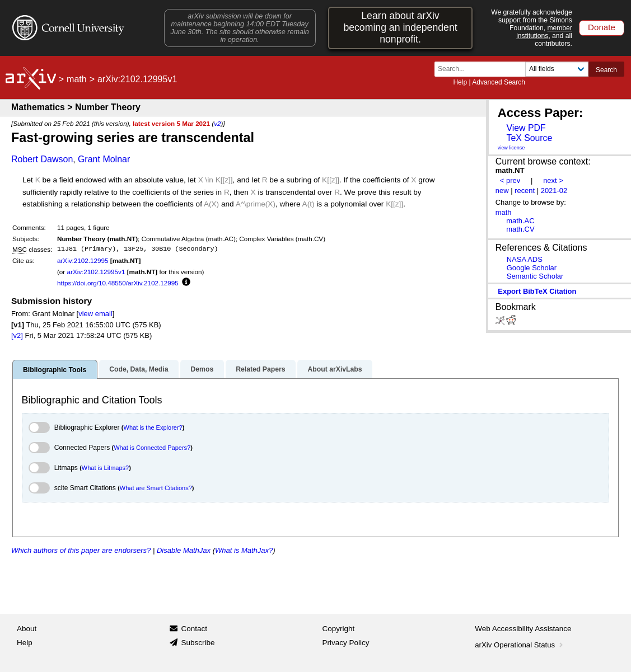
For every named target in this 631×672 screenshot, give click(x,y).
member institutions (544, 32)
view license (511, 148)
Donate (602, 27)
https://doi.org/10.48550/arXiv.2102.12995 (118, 283)
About (27, 629)
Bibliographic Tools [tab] (55, 370)
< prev (510, 180)
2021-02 (554, 191)
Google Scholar (532, 268)
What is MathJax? (244, 550)
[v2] (17, 335)
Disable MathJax (184, 550)
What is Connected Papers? (152, 448)
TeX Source (529, 138)
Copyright (339, 629)
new (502, 191)
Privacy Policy (346, 643)
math (77, 79)
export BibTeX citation (537, 291)
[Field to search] (557, 69)
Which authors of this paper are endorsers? (81, 550)
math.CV (520, 229)
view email (95, 314)
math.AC (520, 221)
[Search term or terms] (483, 69)
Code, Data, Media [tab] (139, 369)
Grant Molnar (104, 159)
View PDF (526, 128)
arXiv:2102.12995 (83, 260)
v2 (217, 123)
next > (553, 180)
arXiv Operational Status (520, 645)
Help (460, 82)
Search (606, 70)
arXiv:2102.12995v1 (96, 272)
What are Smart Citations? (156, 488)
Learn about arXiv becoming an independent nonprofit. (400, 27)
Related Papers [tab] (260, 369)
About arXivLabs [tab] (335, 369)
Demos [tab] (202, 369)
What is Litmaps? (105, 468)
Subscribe (198, 643)
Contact (194, 629)
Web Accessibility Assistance (523, 629)
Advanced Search (499, 82)
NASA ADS (525, 259)
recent (525, 191)
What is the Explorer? (153, 427)
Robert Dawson (42, 159)
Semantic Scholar (535, 276)
